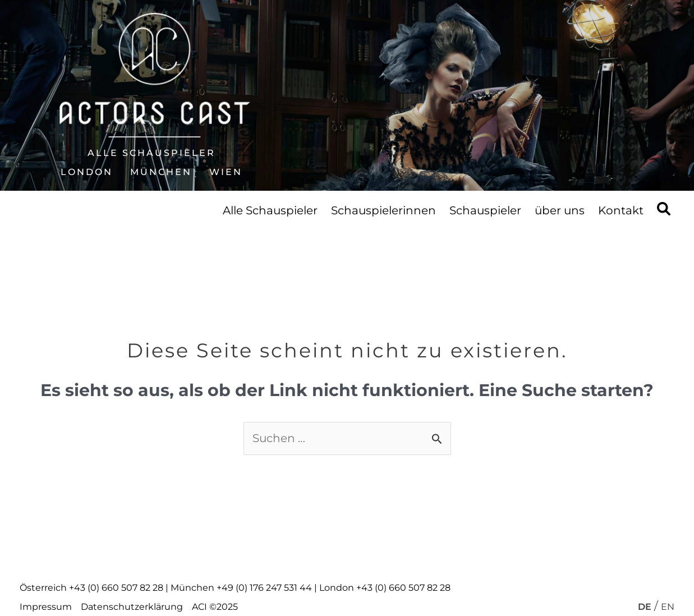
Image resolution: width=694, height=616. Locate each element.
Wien (226, 172)
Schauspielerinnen (383, 210)
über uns (560, 210)
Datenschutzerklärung (132, 607)
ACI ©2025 (215, 607)
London (87, 172)
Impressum (46, 607)
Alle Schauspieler (151, 153)
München (161, 172)
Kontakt (621, 210)
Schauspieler (485, 210)
